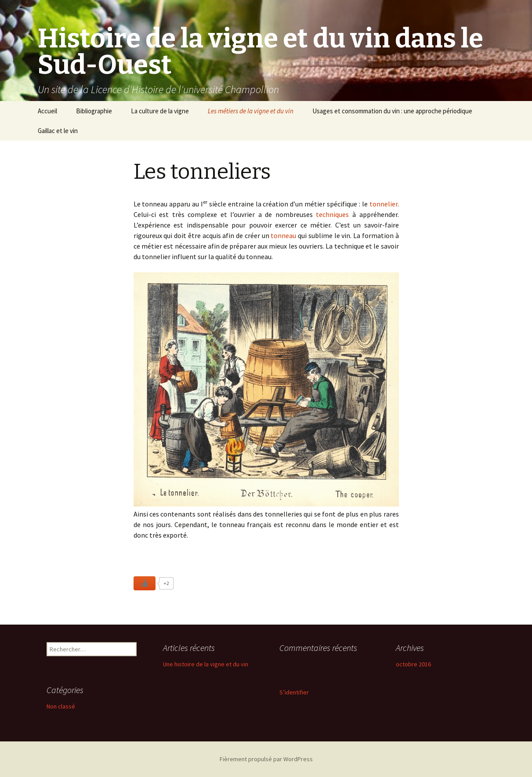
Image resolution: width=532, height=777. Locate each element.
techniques (332, 214)
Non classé (61, 706)
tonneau (283, 235)
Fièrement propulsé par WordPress (266, 759)
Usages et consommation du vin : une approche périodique (392, 111)
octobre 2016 (413, 664)
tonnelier (384, 204)
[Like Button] (145, 583)
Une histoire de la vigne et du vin (206, 664)
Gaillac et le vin (58, 131)
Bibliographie (94, 111)
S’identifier (294, 692)
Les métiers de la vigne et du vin (251, 111)
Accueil (47, 111)
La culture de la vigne (160, 111)
